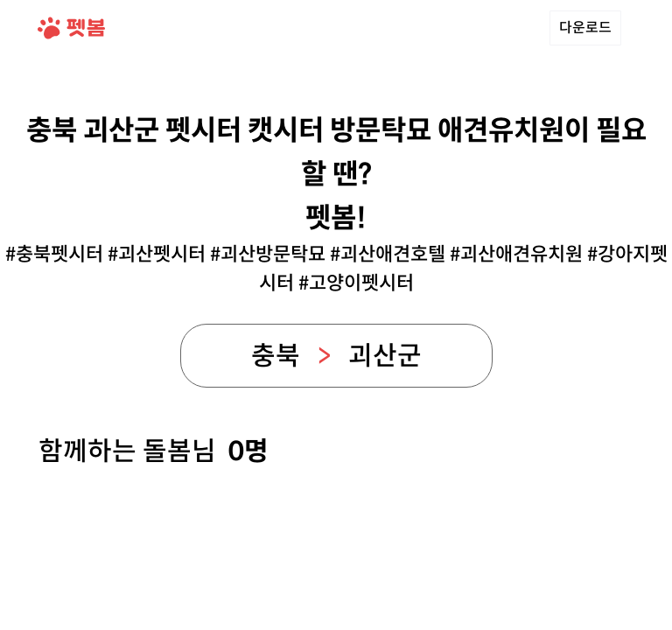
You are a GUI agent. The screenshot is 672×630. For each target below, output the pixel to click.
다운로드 (585, 28)
